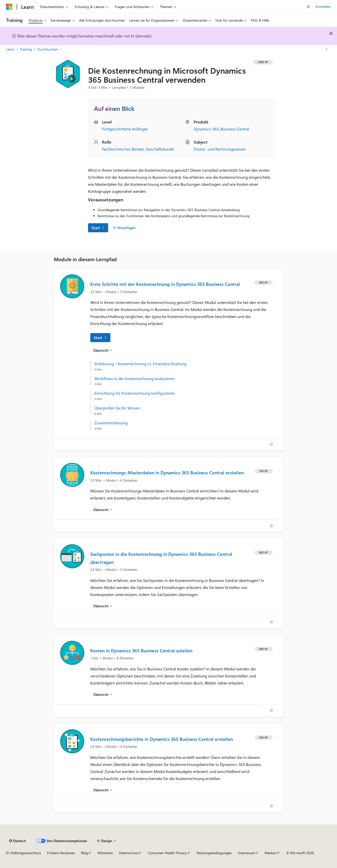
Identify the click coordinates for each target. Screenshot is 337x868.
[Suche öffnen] (308, 7)
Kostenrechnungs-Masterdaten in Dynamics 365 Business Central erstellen (167, 473)
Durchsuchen (48, 49)
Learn (11, 49)
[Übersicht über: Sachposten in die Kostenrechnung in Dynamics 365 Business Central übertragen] (103, 606)
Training (26, 49)
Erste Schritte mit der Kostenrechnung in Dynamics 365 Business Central (165, 284)
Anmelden (323, 6)
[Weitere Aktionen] (327, 50)
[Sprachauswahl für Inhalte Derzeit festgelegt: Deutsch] (17, 841)
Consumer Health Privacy (167, 853)
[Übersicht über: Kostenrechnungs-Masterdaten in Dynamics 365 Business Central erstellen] (103, 510)
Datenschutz (129, 853)
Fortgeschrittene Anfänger (125, 129)
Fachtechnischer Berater (123, 149)
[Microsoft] (9, 7)
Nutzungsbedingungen (214, 853)
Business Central (235, 129)
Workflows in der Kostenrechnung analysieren (134, 379)
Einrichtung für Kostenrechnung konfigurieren (135, 393)
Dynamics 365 (206, 129)
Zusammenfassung (111, 423)
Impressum (246, 853)
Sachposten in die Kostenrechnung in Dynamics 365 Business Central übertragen (161, 558)
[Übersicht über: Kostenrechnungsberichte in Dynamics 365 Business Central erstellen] (103, 790)
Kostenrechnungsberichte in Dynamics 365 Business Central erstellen (162, 739)
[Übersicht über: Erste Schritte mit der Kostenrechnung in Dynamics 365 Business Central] (103, 350)
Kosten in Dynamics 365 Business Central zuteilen (141, 651)
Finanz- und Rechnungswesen (220, 149)
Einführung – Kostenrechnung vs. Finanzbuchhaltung (140, 364)
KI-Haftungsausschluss (24, 853)
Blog (84, 853)
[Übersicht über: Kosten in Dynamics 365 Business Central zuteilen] (103, 695)
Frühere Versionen (61, 853)
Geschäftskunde (160, 149)
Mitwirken (105, 853)
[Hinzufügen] (124, 228)
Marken (270, 853)
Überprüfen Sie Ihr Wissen (117, 408)
